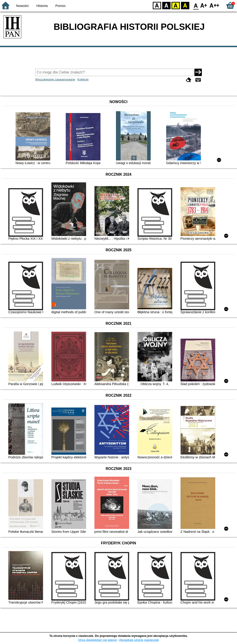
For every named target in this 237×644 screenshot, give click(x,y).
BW (166, 5)
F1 (204, 5)
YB (176, 5)
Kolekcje (83, 79)
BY (185, 5)
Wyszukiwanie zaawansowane (55, 79)
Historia (42, 6)
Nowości (22, 6)
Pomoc (61, 6)
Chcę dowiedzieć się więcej (97, 640)
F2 (214, 5)
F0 (196, 5)
